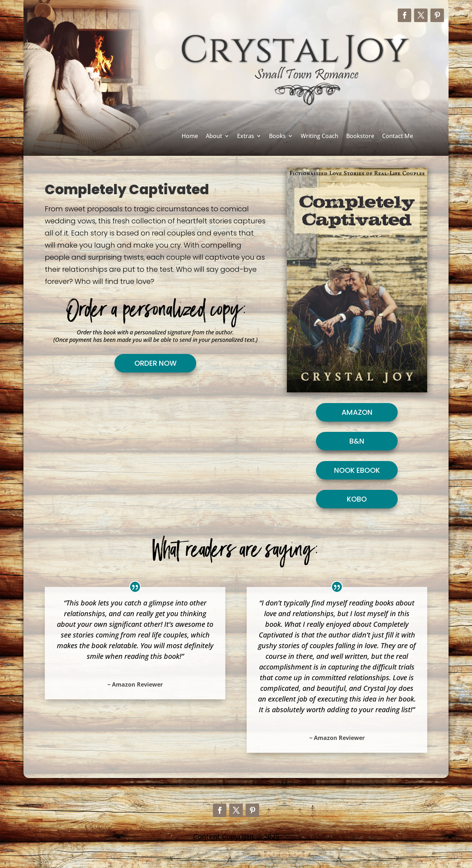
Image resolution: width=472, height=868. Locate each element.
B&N (357, 441)
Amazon (357, 412)
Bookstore (360, 136)
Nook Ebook (357, 470)
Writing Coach (320, 136)
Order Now (155, 363)
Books (277, 136)
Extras (246, 136)
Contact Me (398, 136)
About (214, 136)
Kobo (357, 499)
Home (190, 136)
